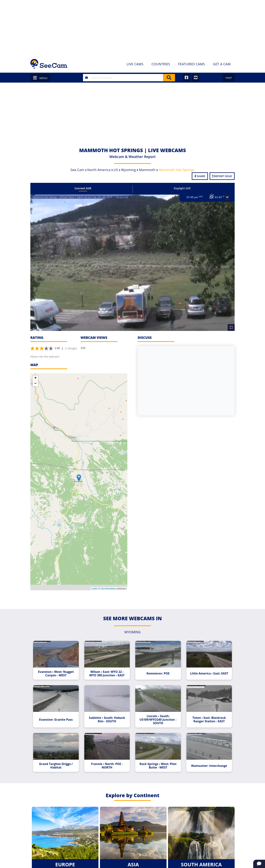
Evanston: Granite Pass (57, 716)
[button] (225, 198)
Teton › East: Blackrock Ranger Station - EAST (208, 716)
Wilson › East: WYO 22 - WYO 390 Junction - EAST (107, 671)
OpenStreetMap (108, 586)
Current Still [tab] (84, 188)
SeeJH (229, 78)
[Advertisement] (132, 28)
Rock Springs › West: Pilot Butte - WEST (158, 762)
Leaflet (94, 586)
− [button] (35, 381)
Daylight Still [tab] (181, 188)
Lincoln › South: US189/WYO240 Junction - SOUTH (158, 716)
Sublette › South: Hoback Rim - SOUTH (107, 716)
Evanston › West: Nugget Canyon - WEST (57, 671)
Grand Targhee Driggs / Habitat (57, 762)
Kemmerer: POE (158, 671)
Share (200, 176)
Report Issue (222, 176)
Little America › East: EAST (208, 671)
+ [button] (35, 376)
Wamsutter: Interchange (208, 762)
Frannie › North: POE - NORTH (107, 762)
